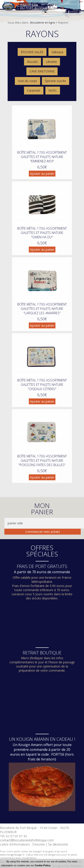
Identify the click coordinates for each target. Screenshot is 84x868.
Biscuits (33, 62)
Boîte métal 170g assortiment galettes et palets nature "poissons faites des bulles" (42, 460)
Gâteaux (57, 52)
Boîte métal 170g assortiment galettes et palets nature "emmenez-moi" (42, 157)
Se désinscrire (58, 844)
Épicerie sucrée (56, 81)
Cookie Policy (43, 865)
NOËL (53, 90)
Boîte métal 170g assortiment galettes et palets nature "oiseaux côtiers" (42, 384)
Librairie (51, 62)
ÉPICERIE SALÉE (32, 52)
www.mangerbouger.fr (12, 855)
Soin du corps (27, 81)
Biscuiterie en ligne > (44, 22)
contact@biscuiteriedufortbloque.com (27, 840)
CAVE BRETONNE (42, 71)
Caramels (34, 90)
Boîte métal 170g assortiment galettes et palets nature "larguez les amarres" (42, 309)
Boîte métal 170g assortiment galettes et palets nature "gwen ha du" (42, 233)
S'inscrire (39, 844)
